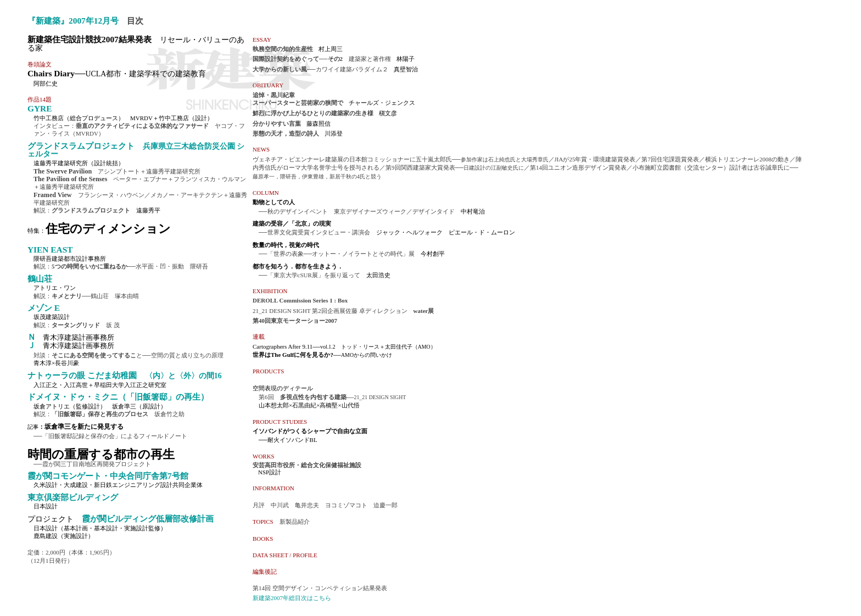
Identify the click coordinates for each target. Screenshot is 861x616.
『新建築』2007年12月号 (73, 21)
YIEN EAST (50, 250)
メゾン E (44, 308)
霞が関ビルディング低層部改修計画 (144, 519)
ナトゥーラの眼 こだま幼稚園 (125, 375)
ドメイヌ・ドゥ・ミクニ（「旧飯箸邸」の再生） (118, 397)
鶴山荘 (40, 279)
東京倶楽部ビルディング (73, 497)
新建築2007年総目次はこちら (292, 598)
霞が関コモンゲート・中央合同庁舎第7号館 (108, 476)
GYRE (40, 108)
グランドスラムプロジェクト (136, 150)
